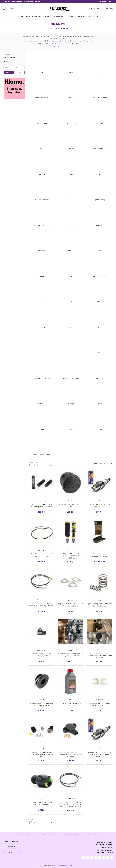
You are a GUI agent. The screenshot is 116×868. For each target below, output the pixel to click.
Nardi (42, 276)
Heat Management (34, 17)
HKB (71, 200)
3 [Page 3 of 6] (37, 465)
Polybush (42, 327)
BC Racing (70, 98)
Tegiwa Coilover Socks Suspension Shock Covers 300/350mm (71, 556)
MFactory (99, 225)
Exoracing (99, 123)
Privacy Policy (11, 842)
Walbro (100, 429)
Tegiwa (42, 429)
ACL (42, 72)
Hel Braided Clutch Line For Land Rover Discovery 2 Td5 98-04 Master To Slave (42, 606)
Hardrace (70, 174)
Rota (70, 327)
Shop (48, 17)
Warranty (41, 835)
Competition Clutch (99, 98)
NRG (42, 302)
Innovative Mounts (42, 225)
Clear (20, 73)
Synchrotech (42, 404)
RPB (99, 327)
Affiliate (30, 835)
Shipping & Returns (11, 852)
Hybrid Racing (99, 200)
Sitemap (72, 866)
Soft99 (100, 353)
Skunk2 (71, 353)
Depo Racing (42, 123)
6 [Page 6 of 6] (46, 465)
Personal (99, 302)
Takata (99, 404)
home (21, 835)
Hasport (100, 174)
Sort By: (95, 463)
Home (20, 17)
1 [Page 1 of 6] (31, 465)
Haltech (42, 174)
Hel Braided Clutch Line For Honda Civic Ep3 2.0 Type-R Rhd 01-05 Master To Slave (70, 804)
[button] (14, 62)
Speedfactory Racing (71, 378)
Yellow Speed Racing (42, 455)
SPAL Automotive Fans (42, 378)
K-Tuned (71, 225)
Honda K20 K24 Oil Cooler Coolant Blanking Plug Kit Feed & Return (99, 655)
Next (51, 465)
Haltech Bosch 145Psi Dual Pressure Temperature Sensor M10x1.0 (42, 754)
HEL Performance (42, 200)
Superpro (99, 378)
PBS (71, 302)
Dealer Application (73, 835)
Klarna (87, 835)
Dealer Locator (55, 835)
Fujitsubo (71, 149)
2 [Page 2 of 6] (34, 465)
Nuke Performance (100, 276)
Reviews (81, 17)
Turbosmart (71, 429)
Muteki (99, 251)
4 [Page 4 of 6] (40, 465)
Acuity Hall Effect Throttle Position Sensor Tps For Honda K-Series (70, 754)
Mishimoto (42, 251)
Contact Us (93, 17)
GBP (90, 9)
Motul (71, 251)
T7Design (70, 404)
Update (9, 72)
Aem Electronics (42, 98)
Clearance (59, 17)
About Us (70, 17)
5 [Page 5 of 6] (43, 465)
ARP (100, 72)
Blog (95, 835)
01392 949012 (109, 2)
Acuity (71, 72)
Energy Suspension (70, 123)
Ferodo (42, 149)
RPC (42, 353)
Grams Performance (99, 149)
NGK (71, 276)
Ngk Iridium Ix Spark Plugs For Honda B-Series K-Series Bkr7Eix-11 (99, 754)
